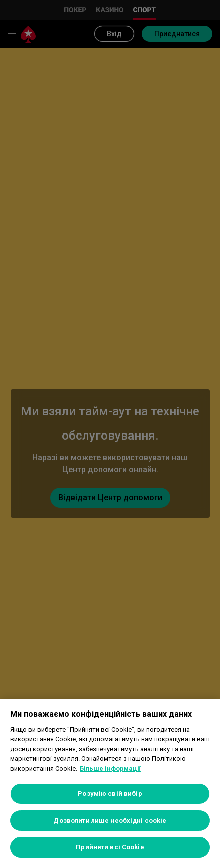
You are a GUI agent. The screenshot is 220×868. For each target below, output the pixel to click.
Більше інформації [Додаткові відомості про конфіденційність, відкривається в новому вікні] (110, 769)
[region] (110, 784)
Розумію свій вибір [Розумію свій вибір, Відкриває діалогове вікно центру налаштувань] (110, 794)
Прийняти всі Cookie (110, 847)
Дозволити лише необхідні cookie (110, 821)
